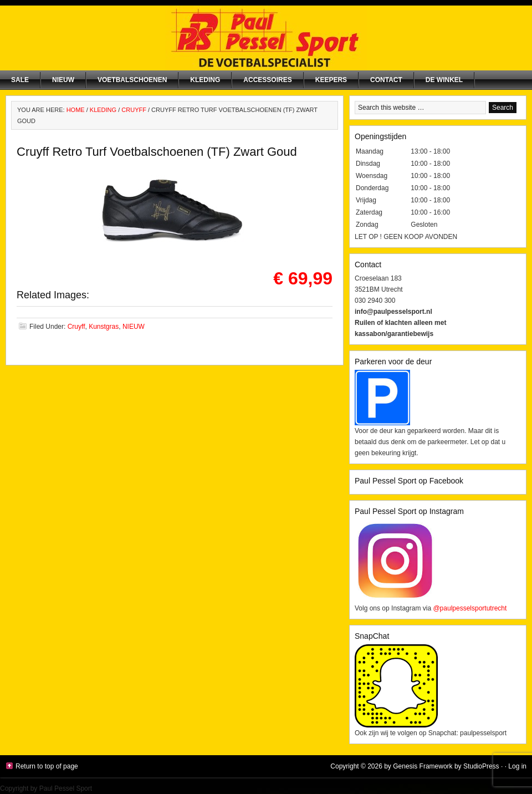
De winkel (444, 80)
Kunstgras (104, 327)
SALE (20, 80)
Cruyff (76, 327)
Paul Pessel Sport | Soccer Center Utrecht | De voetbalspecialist (266, 38)
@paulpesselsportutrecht (470, 608)
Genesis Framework (423, 766)
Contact (386, 80)
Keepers (331, 80)
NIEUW (63, 80)
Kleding (205, 80)
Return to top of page (47, 766)
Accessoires (267, 80)
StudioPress (481, 766)
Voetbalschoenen (132, 80)
